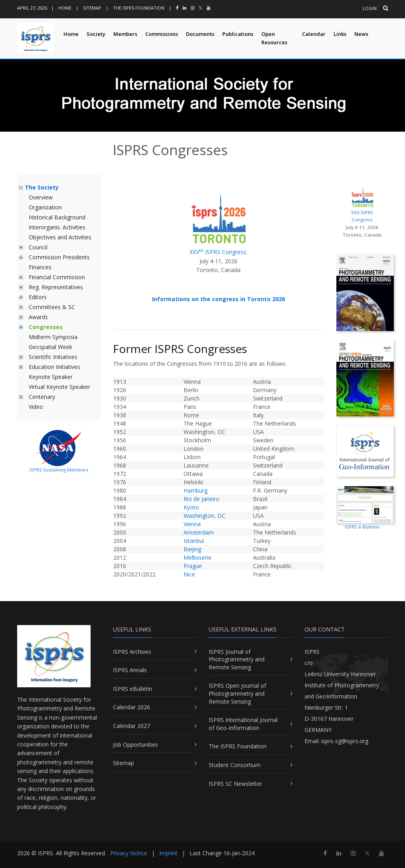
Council (38, 247)
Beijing (192, 549)
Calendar (314, 34)
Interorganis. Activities (57, 227)
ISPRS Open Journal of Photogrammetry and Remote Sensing (237, 693)
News (361, 34)
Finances (40, 267)
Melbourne (198, 557)
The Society (42, 187)
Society (96, 34)
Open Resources (274, 38)
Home (65, 8)
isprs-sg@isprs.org (345, 741)
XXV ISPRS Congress (362, 204)
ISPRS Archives (132, 652)
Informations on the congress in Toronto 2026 (218, 299)
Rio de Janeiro (202, 499)
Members (125, 34)
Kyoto (191, 507)
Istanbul (194, 541)
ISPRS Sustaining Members (59, 470)
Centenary (42, 397)
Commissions (162, 34)
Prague (193, 566)
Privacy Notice (129, 853)
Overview (41, 197)
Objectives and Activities (60, 237)
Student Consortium (235, 765)
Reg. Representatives (56, 287)
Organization (45, 207)
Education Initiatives (54, 367)
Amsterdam (199, 532)
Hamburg (196, 490)
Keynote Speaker (51, 377)
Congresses (46, 327)
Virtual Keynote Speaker (59, 387)
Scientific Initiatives (53, 357)
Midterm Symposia (53, 337)
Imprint (168, 853)
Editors (38, 297)
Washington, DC (204, 516)
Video (36, 407)
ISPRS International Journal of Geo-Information (243, 724)
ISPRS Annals (130, 670)
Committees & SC (52, 307)
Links (340, 34)
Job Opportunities (135, 745)
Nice (189, 574)
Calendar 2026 (131, 707)
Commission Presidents (59, 257)
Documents (200, 34)
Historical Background (57, 217)
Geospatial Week (50, 347)
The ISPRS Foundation (139, 8)
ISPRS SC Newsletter (235, 784)
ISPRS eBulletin (132, 689)
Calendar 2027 (131, 726)
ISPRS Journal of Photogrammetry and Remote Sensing (237, 659)
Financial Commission (57, 277)
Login (370, 8)
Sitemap (92, 8)
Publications (238, 34)
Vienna (192, 524)
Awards (38, 317)
